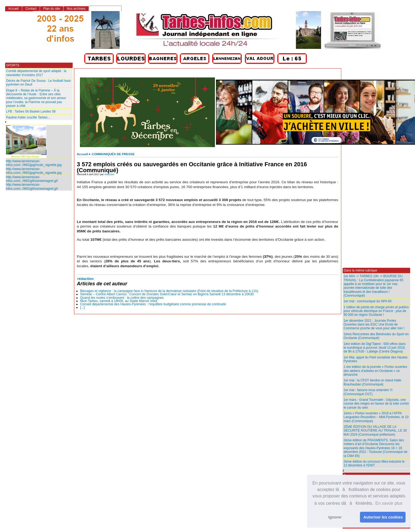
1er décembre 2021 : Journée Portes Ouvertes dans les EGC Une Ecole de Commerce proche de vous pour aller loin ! (374, 325)
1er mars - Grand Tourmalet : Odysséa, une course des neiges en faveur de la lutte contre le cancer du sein (376, 404)
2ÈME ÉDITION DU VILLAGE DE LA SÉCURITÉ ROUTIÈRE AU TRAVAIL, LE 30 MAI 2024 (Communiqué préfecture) (375, 431)
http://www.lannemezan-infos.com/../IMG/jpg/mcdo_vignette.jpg (34, 163)
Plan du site (52, 9)
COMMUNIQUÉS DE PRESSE (113, 154)
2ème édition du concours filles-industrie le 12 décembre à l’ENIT (374, 463)
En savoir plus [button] (389, 503)
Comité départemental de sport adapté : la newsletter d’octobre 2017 (36, 73)
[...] (82, 307)
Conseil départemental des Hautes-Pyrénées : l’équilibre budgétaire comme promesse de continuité (153, 304)
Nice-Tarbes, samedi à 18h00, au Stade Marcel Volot (119, 301)
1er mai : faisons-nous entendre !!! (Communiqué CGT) (368, 392)
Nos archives (76, 9)
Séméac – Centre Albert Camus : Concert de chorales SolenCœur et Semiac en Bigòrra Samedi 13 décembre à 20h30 (167, 294)
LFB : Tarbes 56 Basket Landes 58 (31, 111)
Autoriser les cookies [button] (383, 517)
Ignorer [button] (335, 517)
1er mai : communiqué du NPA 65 (368, 301)
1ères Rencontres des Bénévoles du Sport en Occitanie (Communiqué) (376, 336)
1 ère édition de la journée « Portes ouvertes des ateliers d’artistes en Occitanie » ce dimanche (375, 371)
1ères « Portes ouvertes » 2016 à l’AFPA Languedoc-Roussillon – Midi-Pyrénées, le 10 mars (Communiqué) (376, 417)
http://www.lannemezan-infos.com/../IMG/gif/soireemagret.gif (32, 179)
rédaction (109, 174)
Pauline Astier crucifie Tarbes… (28, 117)
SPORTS (13, 65)
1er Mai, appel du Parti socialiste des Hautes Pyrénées (376, 359)
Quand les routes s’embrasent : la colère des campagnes (122, 298)
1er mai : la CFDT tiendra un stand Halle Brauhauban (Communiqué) (373, 382)
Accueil (82, 154)
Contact (31, 9)
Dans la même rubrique (360, 270)
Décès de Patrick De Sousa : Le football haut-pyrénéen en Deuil (39, 83)
